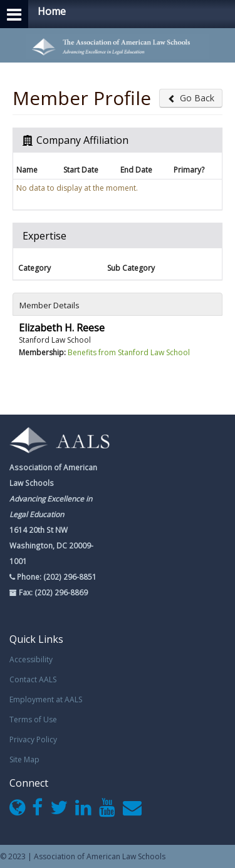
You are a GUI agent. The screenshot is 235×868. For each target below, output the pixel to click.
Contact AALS (33, 679)
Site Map (24, 759)
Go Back (191, 98)
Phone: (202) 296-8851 (56, 577)
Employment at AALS (46, 699)
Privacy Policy (33, 739)
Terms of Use (33, 719)
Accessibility (31, 659)
